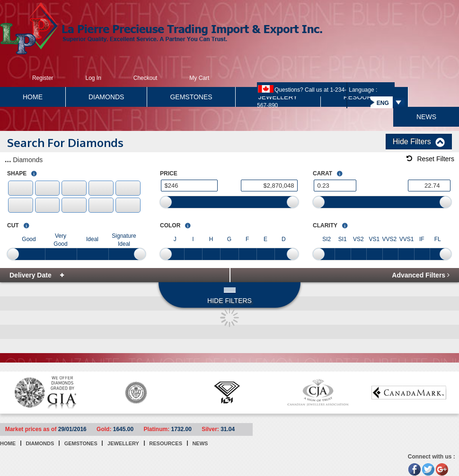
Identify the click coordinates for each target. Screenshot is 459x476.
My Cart (199, 78)
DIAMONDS (106, 97)
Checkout (146, 78)
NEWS (426, 117)
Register (43, 78)
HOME (33, 97)
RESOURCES (166, 443)
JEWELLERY (123, 443)
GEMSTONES (191, 97)
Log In (93, 78)
